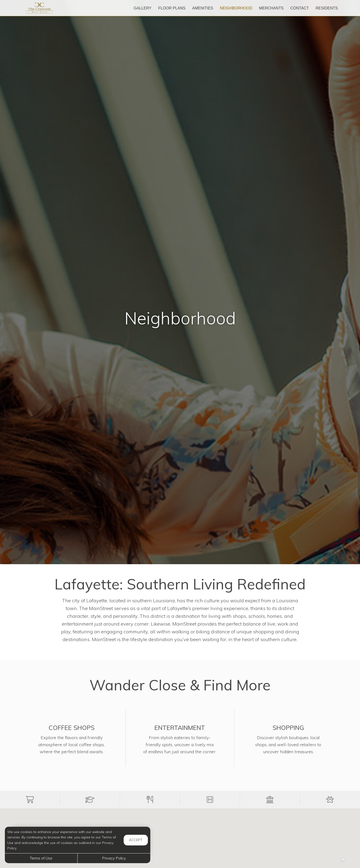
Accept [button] (136, 840)
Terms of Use (41, 858)
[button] (30, 800)
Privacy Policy (114, 858)
